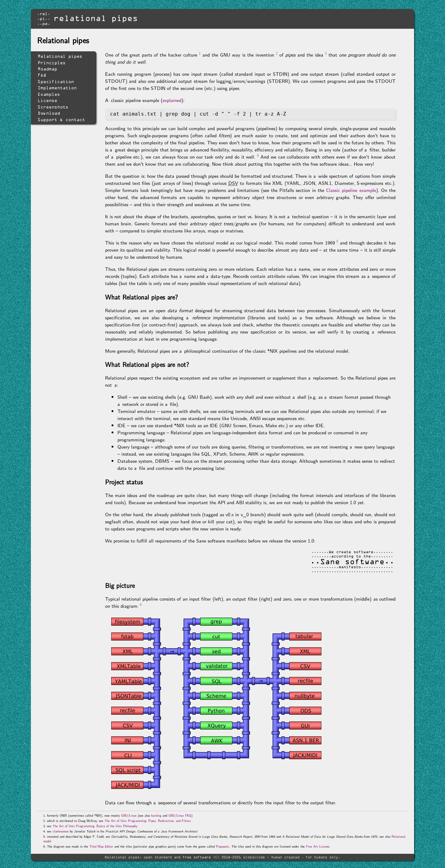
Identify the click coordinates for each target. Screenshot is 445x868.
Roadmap (47, 69)
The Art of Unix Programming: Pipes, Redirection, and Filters (148, 821)
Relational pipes (60, 56)
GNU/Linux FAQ (180, 815)
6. (44, 846)
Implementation (57, 88)
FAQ (42, 75)
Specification (56, 82)
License (47, 100)
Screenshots (53, 107)
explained (172, 100)
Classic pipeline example (351, 190)
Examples (49, 94)
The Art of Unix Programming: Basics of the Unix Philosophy (95, 826)
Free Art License (318, 846)
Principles (52, 63)
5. (44, 836)
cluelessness (61, 831)
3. (44, 826)
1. (44, 815)
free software (197, 857)
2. (44, 821)
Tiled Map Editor (101, 846)
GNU (124, 815)
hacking (156, 815)
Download (49, 113)
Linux (133, 815)
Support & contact (61, 120)
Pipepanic (223, 846)
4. (44, 831)
